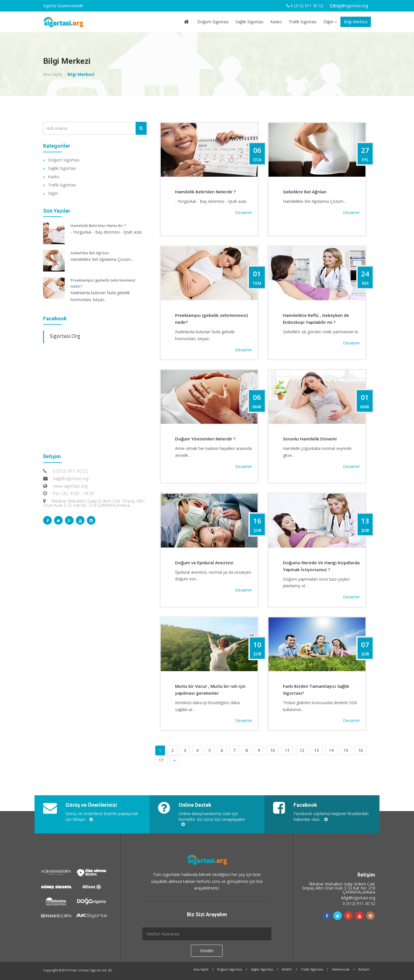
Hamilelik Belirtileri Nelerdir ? (205, 192)
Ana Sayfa (52, 74)
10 (273, 750)
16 (361, 750)
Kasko (276, 22)
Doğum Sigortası (213, 22)
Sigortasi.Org (65, 336)
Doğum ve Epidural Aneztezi (204, 563)
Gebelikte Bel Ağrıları (305, 192)
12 (302, 750)
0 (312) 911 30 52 (359, 903)
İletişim (364, 969)
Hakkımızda (341, 969)
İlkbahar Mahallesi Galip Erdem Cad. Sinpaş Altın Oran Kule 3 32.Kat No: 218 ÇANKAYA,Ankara (339, 888)
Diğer (330, 22)
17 (161, 760)
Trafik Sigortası (303, 22)
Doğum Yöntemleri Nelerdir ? (205, 439)
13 (317, 750)
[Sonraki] (174, 760)
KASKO (287, 969)
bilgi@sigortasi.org (358, 898)
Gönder (207, 951)
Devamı (244, 212)
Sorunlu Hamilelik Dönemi (310, 439)
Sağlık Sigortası (249, 22)
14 (331, 750)
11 (287, 750)
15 (346, 750)
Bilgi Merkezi (356, 22)
